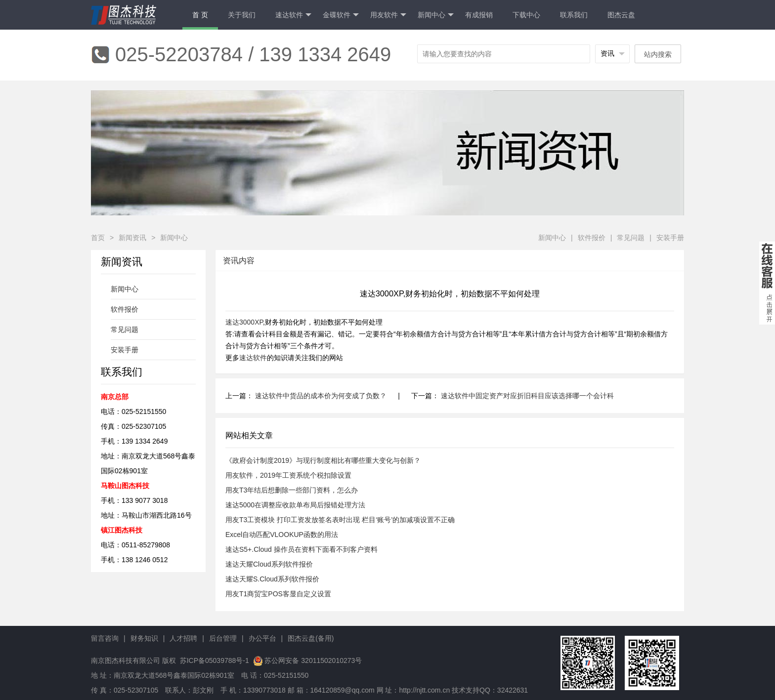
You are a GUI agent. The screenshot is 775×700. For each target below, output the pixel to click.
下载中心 (526, 15)
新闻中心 (436, 15)
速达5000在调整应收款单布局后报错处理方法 (295, 505)
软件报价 (592, 238)
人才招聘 (183, 638)
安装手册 (670, 238)
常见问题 (631, 238)
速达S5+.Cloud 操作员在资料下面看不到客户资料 (301, 549)
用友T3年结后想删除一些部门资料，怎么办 (292, 490)
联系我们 (574, 15)
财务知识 (144, 638)
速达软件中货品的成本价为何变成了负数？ (321, 396)
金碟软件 (341, 15)
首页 (98, 238)
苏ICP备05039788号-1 (214, 660)
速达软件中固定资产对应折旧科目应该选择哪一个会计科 (527, 396)
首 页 (200, 15)
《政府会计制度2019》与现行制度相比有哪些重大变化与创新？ (323, 460)
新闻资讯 (132, 238)
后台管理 (223, 638)
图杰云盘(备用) (311, 638)
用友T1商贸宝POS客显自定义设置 (278, 594)
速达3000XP (244, 322)
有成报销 (479, 15)
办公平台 (262, 638)
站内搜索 (658, 54)
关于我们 (242, 15)
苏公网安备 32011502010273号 (313, 660)
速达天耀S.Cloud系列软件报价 (272, 579)
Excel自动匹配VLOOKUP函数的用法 (282, 535)
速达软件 (293, 15)
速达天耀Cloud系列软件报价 (269, 564)
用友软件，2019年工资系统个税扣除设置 (288, 475)
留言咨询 (105, 638)
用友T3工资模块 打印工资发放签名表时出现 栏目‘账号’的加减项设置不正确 (340, 520)
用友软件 (388, 15)
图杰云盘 (621, 15)
